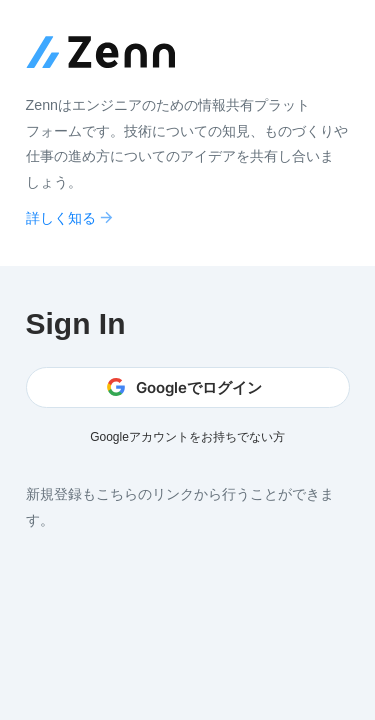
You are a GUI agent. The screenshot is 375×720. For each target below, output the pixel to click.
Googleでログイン (184, 387)
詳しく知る (71, 217)
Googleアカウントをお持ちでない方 (187, 437)
